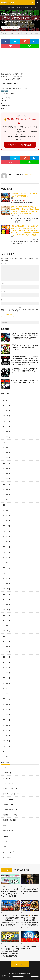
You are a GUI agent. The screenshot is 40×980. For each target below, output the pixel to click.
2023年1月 (6, 620)
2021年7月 (6, 715)
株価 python (7, 830)
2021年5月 (6, 725)
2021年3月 (6, 736)
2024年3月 (6, 547)
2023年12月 (7, 563)
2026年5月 (6, 411)
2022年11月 (7, 631)
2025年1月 (6, 495)
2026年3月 (6, 421)
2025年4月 (6, 479)
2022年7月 (6, 652)
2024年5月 (6, 536)
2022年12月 (7, 626)
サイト (3, 300)
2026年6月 (6, 405)
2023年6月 (6, 594)
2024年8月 (6, 521)
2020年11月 (7, 757)
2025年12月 (7, 437)
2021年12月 (7, 688)
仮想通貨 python (9, 815)
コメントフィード (8, 852)
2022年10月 (7, 636)
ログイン (6, 841)
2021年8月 (6, 709)
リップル (15, 27)
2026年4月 (6, 416)
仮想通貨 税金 (8, 820)
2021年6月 (6, 720)
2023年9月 (6, 578)
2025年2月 (6, 489)
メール (4, 292)
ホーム (3, 8)
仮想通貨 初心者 (8, 810)
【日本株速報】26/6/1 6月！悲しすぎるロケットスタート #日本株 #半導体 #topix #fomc (25, 371)
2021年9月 (6, 704)
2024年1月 (6, 557)
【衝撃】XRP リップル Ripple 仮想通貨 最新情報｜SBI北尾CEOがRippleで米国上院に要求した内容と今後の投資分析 (10, 920)
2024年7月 (6, 526)
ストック (6, 778)
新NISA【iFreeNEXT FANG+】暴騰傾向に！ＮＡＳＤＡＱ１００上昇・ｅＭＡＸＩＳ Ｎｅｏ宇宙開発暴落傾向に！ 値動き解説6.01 (25, 336)
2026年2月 (6, 426)
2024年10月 (7, 510)
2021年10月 (7, 699)
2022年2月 (6, 678)
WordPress (35, 976)
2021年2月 (6, 741)
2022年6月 (6, 657)
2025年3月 (6, 484)
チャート (6, 783)
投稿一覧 (28, 174)
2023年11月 (7, 568)
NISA (19, 8)
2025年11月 (7, 442)
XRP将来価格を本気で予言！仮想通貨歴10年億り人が (30, 891)
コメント (4, 264)
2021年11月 (7, 694)
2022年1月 (6, 683)
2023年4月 (6, 605)
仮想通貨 (26, 8)
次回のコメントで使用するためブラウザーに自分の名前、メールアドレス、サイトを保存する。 (20, 310)
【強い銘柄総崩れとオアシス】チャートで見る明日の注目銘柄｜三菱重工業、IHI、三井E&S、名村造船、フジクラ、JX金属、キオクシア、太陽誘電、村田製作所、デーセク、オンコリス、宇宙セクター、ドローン (25, 361)
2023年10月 (7, 573)
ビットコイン (35, 8)
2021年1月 (6, 746)
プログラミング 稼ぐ (10, 794)
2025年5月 (6, 474)
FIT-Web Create (18, 976)
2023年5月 (6, 599)
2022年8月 (6, 647)
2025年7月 (6, 463)
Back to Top (20, 965)
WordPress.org (8, 857)
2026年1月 (6, 432)
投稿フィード (7, 847)
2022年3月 (6, 673)
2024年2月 (6, 552)
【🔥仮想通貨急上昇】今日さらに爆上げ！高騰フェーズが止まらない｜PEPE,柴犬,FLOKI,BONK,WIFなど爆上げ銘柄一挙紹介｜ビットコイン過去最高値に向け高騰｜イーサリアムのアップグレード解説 (25, 230)
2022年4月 (6, 667)
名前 (3, 283)
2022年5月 (6, 662)
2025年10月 (7, 447)
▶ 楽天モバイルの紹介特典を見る (20, 145)
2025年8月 (6, 458)
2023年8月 (6, 584)
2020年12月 (7, 751)
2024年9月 (6, 515)
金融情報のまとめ (25, 974)
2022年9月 (6, 641)
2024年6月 (6, 531)
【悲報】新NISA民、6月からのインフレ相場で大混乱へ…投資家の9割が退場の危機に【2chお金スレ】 (25, 347)
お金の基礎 (11, 8)
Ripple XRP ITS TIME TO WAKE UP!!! (30, 948)
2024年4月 (6, 542)
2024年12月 (7, 500)
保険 (4, 825)
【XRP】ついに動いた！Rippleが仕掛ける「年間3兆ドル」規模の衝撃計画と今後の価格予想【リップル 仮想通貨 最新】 (10, 951)
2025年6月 (6, 468)
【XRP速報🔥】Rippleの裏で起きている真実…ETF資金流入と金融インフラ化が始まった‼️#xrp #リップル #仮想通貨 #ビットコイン (30, 921)
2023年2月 (6, 615)
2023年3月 (6, 610)
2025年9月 (6, 453)
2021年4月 (6, 730)
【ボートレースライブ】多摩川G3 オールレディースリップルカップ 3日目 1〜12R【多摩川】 (10, 893)
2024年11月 (7, 505)
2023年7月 (6, 589)
